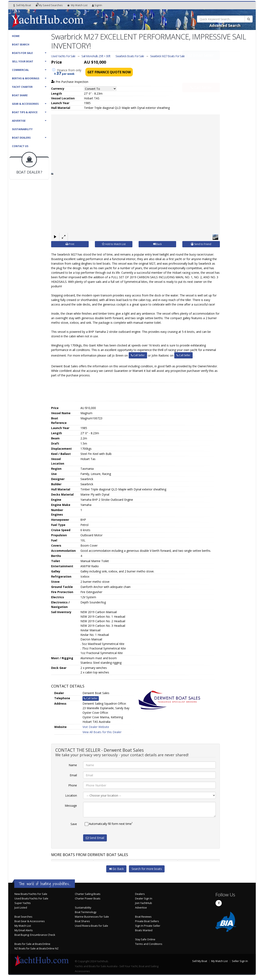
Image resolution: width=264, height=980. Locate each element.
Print (70, 244)
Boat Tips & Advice (25, 112)
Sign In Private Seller (148, 926)
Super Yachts (23, 903)
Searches (49, 5)
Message (71, 806)
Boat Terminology (86, 912)
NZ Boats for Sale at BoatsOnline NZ (37, 948)
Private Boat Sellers (147, 921)
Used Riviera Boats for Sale (91, 926)
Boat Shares (82, 921)
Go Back (116, 869)
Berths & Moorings (26, 78)
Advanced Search (225, 25)
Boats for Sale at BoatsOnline (32, 944)
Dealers (140, 894)
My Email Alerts (24, 930)
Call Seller (201, 78)
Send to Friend (201, 244)
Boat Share (20, 95)
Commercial (20, 70)
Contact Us (20, 146)
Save (74, 824)
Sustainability (22, 129)
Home (16, 36)
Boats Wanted (144, 930)
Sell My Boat (22, 5)
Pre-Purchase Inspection (70, 82)
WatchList (77, 5)
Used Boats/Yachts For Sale (31, 899)
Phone (73, 785)
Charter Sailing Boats (88, 894)
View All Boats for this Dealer (102, 732)
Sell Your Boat (23, 61)
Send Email (95, 838)
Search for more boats (147, 869)
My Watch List (23, 926)
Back (157, 244)
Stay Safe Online (145, 939)
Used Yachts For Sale (63, 56)
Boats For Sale (22, 53)
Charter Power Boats (88, 899)
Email (73, 775)
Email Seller (201, 64)
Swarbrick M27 (167, 56)
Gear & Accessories (25, 104)
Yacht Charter (22, 87)
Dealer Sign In (144, 899)
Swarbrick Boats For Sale (130, 56)
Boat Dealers (21, 138)
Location (71, 795)
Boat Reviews (143, 917)
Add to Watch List (114, 244)
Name (73, 765)
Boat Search (21, 45)
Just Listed (21, 908)
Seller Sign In (240, 961)
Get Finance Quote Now (109, 72)
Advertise (19, 121)
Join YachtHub (144, 903)
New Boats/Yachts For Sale (31, 894)
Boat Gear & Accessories (30, 921)
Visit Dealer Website (96, 727)
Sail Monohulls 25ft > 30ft (96, 56)
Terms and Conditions (149, 944)
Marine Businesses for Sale (92, 917)
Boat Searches (23, 917)
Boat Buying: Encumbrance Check (35, 935)
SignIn (97, 5)
